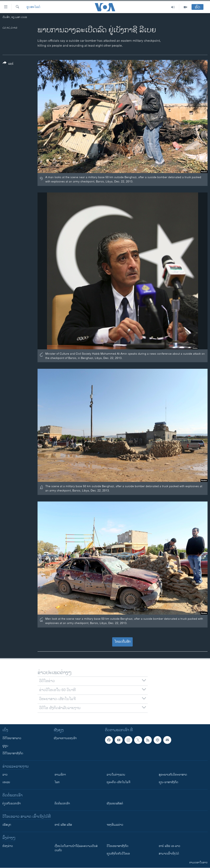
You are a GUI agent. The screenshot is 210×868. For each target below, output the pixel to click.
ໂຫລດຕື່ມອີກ (123, 642)
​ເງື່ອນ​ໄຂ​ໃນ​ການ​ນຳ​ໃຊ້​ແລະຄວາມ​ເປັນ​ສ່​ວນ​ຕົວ (76, 848)
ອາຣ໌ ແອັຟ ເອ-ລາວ (169, 846)
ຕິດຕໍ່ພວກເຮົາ (62, 803)
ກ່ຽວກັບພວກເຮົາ (12, 803)
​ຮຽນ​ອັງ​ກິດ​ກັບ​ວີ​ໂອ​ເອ (118, 854)
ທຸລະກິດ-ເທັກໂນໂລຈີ (118, 782)
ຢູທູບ (5, 746)
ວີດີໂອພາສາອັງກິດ (13, 753)
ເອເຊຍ (6, 782)
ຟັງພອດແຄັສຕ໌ (115, 803)
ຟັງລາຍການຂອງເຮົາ (65, 738)
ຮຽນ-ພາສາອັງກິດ (168, 782)
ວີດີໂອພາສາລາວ (12, 738)
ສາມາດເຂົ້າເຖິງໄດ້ (169, 854)
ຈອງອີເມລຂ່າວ (115, 825)
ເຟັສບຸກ (7, 825)
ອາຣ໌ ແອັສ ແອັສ (63, 825)
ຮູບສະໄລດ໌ (33, 7)
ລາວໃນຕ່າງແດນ (116, 775)
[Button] (8, 64)
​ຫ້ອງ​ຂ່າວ (8, 846)
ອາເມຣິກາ (60, 775)
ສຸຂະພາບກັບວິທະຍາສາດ (173, 775)
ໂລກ (57, 782)
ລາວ (5, 775)
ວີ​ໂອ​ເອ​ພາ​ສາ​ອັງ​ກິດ (118, 846)
